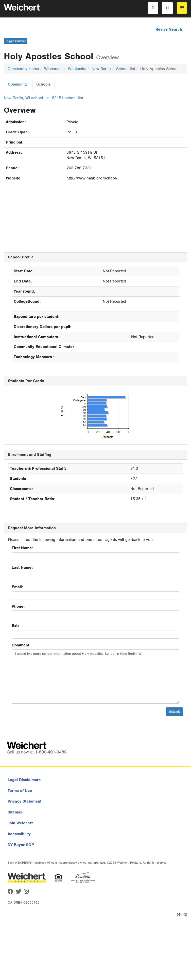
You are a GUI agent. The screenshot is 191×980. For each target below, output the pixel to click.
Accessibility (19, 834)
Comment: (21, 645)
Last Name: (22, 567)
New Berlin (101, 69)
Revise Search (169, 29)
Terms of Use (20, 791)
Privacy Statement (24, 801)
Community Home (23, 69)
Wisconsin (53, 69)
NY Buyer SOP (21, 845)
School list (126, 69)
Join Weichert (20, 823)
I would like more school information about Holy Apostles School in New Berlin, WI (95, 677)
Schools (44, 84)
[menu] (182, 8)
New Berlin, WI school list (27, 98)
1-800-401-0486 (51, 752)
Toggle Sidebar (15, 41)
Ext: (15, 626)
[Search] (167, 8)
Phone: (18, 606)
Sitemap (15, 812)
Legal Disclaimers (24, 780)
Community (18, 84)
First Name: (22, 548)
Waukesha (77, 69)
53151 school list (67, 98)
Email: (17, 587)
